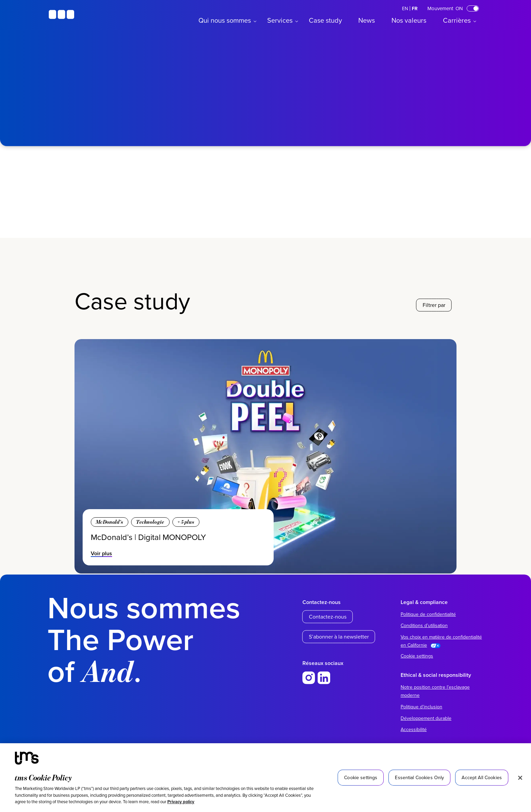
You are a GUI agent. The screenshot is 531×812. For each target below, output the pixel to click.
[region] (265, 778)
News (367, 20)
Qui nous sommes (225, 20)
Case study (325, 20)
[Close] (520, 778)
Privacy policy (181, 802)
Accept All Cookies (482, 777)
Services (280, 20)
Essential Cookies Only (419, 777)
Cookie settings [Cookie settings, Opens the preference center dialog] (361, 777)
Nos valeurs (409, 20)
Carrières (457, 20)
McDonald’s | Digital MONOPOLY (148, 537)
